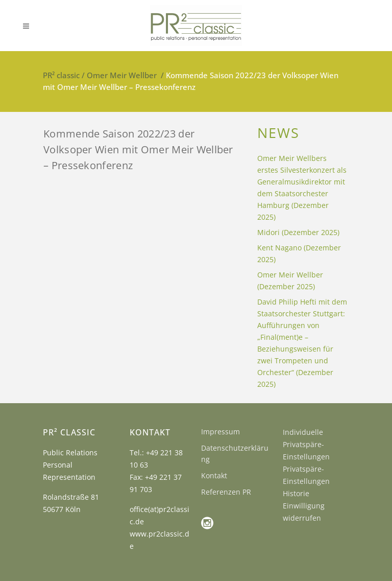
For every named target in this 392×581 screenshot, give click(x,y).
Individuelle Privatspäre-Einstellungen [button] (306, 444)
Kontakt (214, 475)
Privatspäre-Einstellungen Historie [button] (306, 481)
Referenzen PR (226, 492)
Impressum (220, 432)
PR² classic (61, 75)
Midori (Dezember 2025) (298, 232)
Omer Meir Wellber (122, 75)
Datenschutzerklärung (235, 454)
